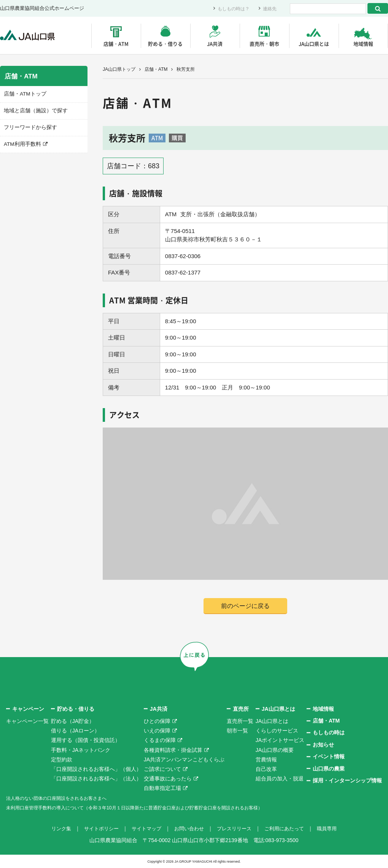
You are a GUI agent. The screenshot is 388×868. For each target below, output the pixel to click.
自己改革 (266, 769)
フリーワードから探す (29, 127)
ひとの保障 (157, 721)
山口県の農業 (329, 769)
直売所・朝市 (264, 44)
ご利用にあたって (289, 829)
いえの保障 (157, 731)
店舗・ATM (116, 44)
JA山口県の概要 (275, 750)
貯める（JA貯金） (73, 721)
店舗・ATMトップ (24, 94)
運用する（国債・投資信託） (86, 740)
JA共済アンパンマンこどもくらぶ (184, 760)
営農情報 (266, 760)
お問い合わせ (189, 829)
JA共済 (215, 44)
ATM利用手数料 (21, 143)
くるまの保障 (160, 740)
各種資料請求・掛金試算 (173, 750)
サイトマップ (144, 829)
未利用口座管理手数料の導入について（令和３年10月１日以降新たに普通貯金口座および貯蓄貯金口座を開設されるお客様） (156, 808)
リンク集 (54, 829)
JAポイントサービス (280, 740)
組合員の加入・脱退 (280, 779)
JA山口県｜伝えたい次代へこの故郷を (30, 36)
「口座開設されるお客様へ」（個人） (96, 769)
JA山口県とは (314, 44)
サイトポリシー (96, 829)
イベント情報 (329, 757)
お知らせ (323, 745)
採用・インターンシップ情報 (347, 781)
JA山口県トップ (119, 69)
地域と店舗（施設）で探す (33, 110)
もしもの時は (329, 733)
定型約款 (62, 760)
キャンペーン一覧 (27, 721)
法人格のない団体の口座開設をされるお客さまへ (65, 798)
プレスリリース (236, 829)
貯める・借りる (165, 44)
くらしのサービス (277, 731)
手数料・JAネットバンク (81, 750)
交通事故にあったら (168, 779)
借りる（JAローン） (75, 731)
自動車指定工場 (162, 788)
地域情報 (363, 44)
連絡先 (269, 9)
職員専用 (334, 829)
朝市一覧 (237, 731)
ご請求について (162, 769)
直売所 (241, 709)
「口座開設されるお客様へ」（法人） (96, 779)
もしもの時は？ (231, 9)
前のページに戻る (245, 606)
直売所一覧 (240, 721)
